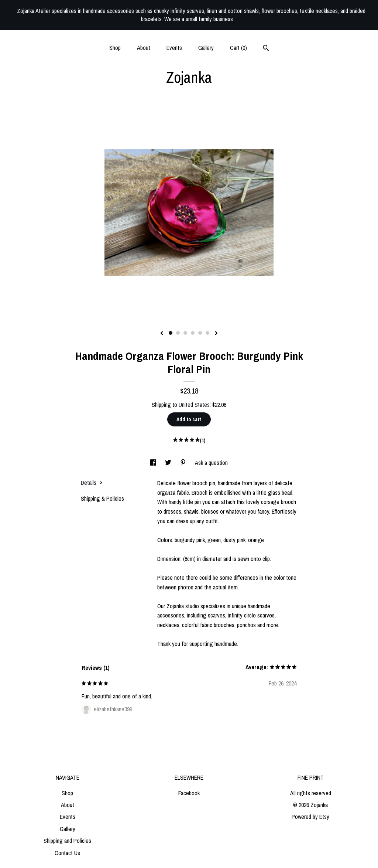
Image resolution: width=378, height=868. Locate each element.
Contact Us (67, 853)
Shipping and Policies (67, 841)
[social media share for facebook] (154, 463)
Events (174, 48)
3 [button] (185, 333)
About (144, 48)
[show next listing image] (216, 334)
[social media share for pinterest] (184, 463)
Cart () (238, 48)
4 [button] (193, 333)
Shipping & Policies (102, 498)
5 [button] (200, 333)
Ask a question (211, 463)
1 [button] (171, 333)
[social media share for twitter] (169, 463)
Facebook (189, 793)
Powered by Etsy (310, 817)
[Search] (266, 49)
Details (92, 483)
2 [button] (178, 333)
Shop (115, 48)
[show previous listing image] (162, 334)
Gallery (206, 48)
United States (194, 405)
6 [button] (207, 333)
